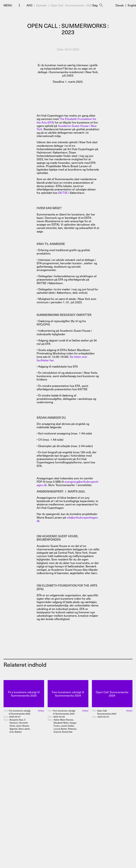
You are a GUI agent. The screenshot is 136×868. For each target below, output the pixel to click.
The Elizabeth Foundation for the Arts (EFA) (66, 120)
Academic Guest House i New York (67, 127)
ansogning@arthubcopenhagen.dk (67, 483)
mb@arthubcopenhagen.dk (68, 519)
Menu (8, 5)
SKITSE (63, 193)
